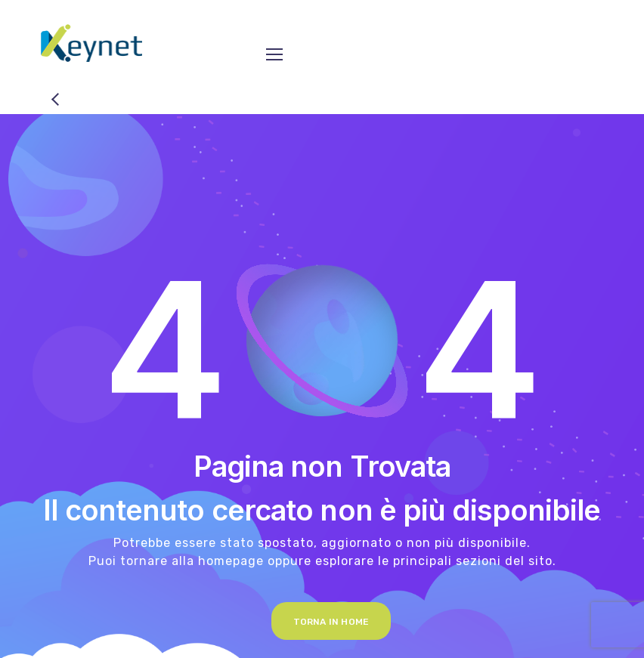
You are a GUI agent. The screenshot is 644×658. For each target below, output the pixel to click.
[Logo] (91, 43)
